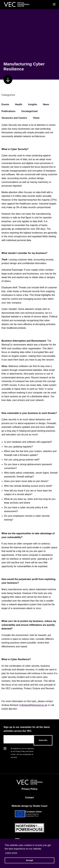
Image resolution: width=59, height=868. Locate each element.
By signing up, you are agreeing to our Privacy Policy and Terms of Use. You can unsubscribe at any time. (22, 749)
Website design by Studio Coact (29, 806)
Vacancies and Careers (14, 118)
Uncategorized (29, 111)
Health (19, 104)
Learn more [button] (11, 853)
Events (5, 104)
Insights (33, 104)
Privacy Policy (30, 789)
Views (36, 118)
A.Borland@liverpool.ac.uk (33, 705)
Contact (29, 798)
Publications (8, 111)
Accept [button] (29, 860)
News (46, 104)
